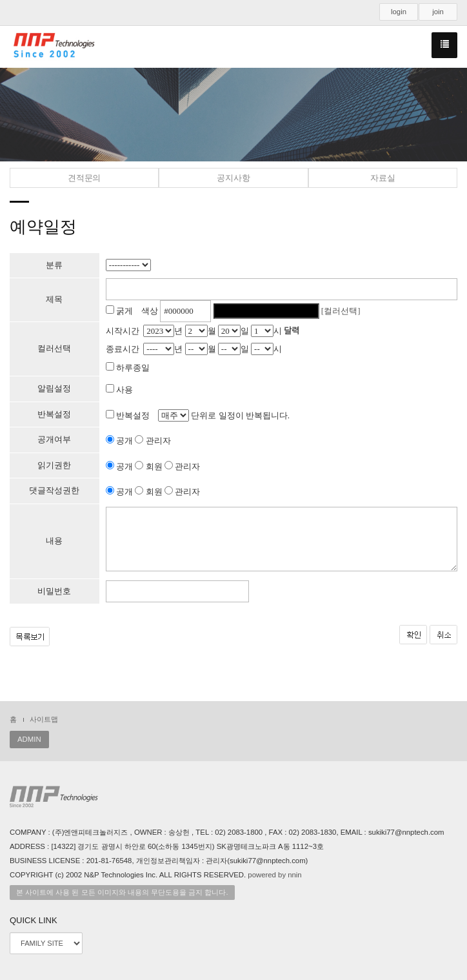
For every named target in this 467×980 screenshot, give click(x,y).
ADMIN (29, 739)
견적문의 (84, 178)
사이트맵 (44, 719)
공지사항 (233, 178)
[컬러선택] (341, 311)
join (438, 12)
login (399, 12)
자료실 (383, 178)
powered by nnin (274, 875)
